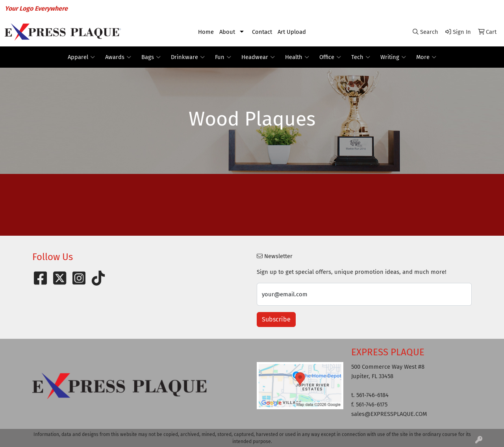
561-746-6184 (389, 8)
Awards (118, 57)
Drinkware (188, 57)
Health (297, 57)
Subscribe (276, 319)
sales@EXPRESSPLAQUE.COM (454, 8)
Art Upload (292, 32)
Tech (361, 57)
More (426, 57)
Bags (151, 57)
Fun (223, 57)
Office (330, 57)
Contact (262, 32)
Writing (393, 57)
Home (206, 32)
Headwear (258, 57)
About (227, 32)
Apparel (81, 57)
